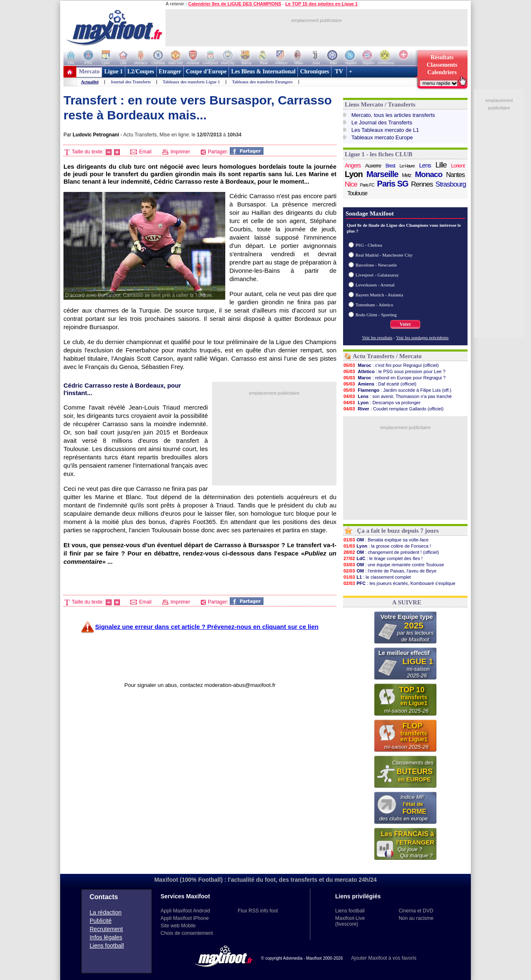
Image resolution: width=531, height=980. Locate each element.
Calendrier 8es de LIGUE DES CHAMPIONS (235, 4)
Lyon (354, 174)
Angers (353, 165)
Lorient (458, 166)
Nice (351, 184)
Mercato (89, 72)
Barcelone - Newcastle (376, 265)
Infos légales (106, 937)
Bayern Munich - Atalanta (379, 295)
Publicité (101, 921)
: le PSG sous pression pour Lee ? (394, 371)
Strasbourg (451, 184)
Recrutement (106, 929)
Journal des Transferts (131, 82)
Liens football (107, 946)
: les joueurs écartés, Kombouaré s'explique (399, 583)
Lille (441, 165)
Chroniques (314, 72)
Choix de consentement (187, 933)
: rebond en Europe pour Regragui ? (394, 378)
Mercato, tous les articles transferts (393, 115)
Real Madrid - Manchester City (384, 255)
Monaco (429, 175)
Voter (405, 324)
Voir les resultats (377, 337)
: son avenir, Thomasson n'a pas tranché (397, 396)
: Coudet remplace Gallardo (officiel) (393, 409)
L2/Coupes (141, 72)
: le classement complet (377, 577)
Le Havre (407, 166)
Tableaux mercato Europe (382, 137)
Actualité (90, 82)
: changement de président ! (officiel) (391, 552)
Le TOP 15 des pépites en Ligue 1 (322, 4)
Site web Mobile (178, 926)
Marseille (382, 174)
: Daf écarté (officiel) (380, 384)
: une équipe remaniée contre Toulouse (393, 565)
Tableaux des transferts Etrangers (262, 82)
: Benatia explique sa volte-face (386, 540)
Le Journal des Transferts (382, 122)
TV (339, 72)
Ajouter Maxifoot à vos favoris (384, 958)
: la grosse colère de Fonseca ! (387, 546)
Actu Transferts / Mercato (387, 356)
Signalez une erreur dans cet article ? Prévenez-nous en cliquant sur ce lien (207, 627)
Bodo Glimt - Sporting (376, 315)
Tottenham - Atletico (374, 305)
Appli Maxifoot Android (185, 911)
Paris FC (367, 185)
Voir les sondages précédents (423, 337)
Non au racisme (416, 918)
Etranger (170, 72)
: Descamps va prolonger (382, 403)
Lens (425, 165)
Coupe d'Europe (206, 72)
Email (141, 152)
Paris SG (393, 184)
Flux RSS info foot (258, 911)
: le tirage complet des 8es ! (383, 558)
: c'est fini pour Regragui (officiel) (391, 365)
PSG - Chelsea (369, 245)
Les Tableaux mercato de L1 (385, 130)
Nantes (455, 175)
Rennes (422, 184)
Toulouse (357, 193)
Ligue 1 (113, 72)
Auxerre (373, 166)
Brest (390, 166)
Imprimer (176, 152)
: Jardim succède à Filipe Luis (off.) (397, 390)
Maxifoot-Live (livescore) (350, 921)
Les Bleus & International (263, 72)
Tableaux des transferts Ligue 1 (191, 82)
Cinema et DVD (416, 911)
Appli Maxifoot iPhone (185, 918)
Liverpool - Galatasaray (377, 275)
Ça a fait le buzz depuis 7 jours (398, 531)
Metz (407, 175)
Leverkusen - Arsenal (375, 285)
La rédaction (106, 912)
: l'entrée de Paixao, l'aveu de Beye (390, 571)
